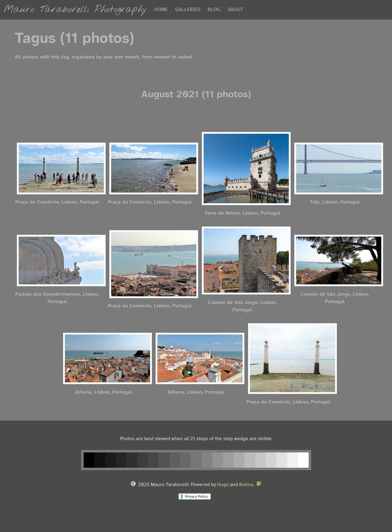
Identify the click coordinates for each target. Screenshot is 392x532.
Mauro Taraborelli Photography (75, 10)
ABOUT (235, 10)
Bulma (246, 485)
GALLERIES (188, 10)
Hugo (223, 485)
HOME (161, 10)
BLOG (214, 10)
